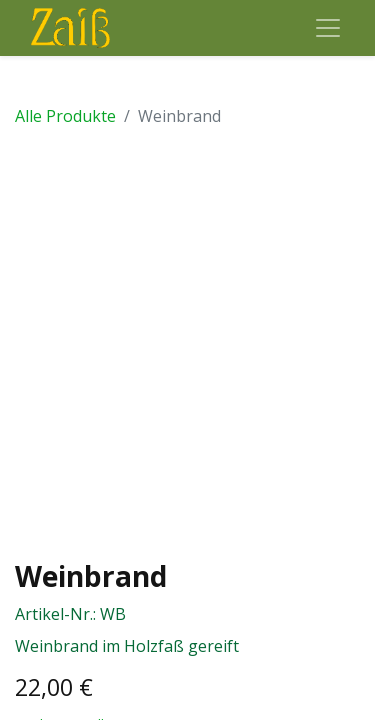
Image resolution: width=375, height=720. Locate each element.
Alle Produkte (65, 116)
